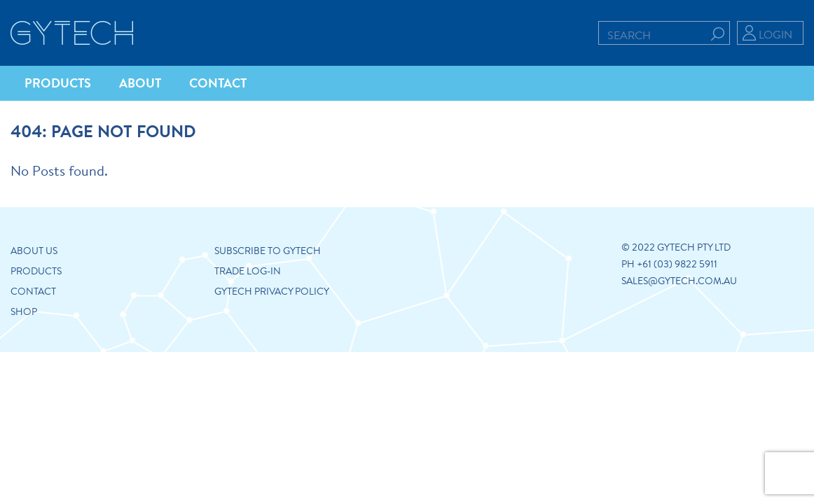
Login (775, 34)
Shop (24, 311)
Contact (33, 291)
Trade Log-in (248, 271)
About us (34, 251)
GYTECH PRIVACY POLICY (272, 291)
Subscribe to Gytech (268, 251)
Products (36, 271)
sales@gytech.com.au (679, 281)
